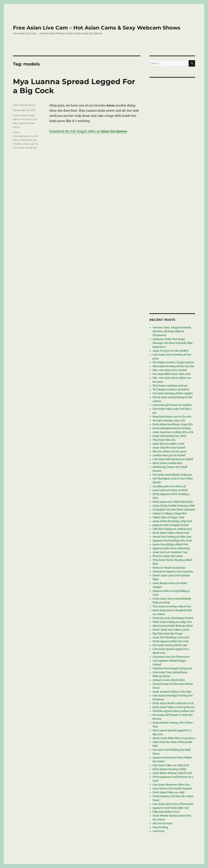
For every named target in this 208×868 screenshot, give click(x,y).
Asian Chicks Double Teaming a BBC (174, 506)
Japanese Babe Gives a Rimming (171, 548)
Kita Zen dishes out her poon (169, 452)
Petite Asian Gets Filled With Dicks (173, 502)
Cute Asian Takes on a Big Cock (171, 765)
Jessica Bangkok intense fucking (172, 428)
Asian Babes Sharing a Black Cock (172, 773)
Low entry (158, 831)
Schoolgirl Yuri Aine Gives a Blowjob (174, 510)
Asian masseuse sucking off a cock (173, 432)
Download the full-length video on (88, 131)
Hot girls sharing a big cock (169, 421)
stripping (31, 148)
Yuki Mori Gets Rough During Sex (172, 668)
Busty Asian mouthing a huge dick (173, 424)
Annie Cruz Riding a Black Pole (170, 545)
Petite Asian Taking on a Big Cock (172, 622)
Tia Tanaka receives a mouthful (171, 390)
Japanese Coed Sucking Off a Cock (172, 541)
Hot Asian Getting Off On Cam (170, 645)
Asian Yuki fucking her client (169, 436)
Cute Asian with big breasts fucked (173, 459)
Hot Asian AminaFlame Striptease (172, 475)
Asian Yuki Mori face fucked (169, 448)
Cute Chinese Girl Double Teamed (172, 789)
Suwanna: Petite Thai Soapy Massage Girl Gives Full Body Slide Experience (173, 343)
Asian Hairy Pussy (23, 115)
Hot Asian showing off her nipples (173, 393)
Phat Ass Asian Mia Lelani (168, 556)
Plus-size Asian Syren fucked (170, 370)
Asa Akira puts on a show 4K (169, 486)
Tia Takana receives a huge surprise (173, 362)
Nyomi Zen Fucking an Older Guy (172, 537)
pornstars (19, 148)
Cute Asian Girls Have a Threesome (173, 804)
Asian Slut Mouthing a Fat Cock (171, 637)
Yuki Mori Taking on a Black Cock (172, 529)
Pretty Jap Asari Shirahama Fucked (173, 618)
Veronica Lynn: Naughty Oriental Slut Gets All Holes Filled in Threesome (172, 331)
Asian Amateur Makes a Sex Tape (172, 692)
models (17, 144)
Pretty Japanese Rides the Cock (171, 641)
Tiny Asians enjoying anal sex (170, 386)
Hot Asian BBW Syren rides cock (172, 374)
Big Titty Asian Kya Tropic (168, 634)
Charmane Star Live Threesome (171, 657)
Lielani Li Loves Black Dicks (169, 680)
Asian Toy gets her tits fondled (171, 351)
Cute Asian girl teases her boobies (172, 405)
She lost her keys (163, 823)
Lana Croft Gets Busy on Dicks (170, 490)
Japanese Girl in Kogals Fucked (171, 525)
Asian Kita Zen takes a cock (168, 444)
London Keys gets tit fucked (169, 455)
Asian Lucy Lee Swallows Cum (170, 552)
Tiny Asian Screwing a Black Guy (172, 606)
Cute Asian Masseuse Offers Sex (171, 785)
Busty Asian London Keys (167, 463)
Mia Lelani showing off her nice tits (173, 366)
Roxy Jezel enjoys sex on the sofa (172, 417)
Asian (16, 132)
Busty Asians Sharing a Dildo (169, 769)
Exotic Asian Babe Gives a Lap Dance (174, 738)
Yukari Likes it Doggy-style (168, 517)
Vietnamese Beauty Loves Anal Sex (173, 572)
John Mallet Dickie (24, 105)
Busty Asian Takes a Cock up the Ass (174, 707)
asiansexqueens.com (26, 136)
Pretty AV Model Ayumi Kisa (169, 568)
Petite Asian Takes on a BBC (169, 792)
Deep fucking (160, 827)
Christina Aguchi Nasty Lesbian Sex (173, 711)
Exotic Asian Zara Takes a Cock (171, 630)
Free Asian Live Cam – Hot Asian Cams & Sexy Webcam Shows (97, 28)
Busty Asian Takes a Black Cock (171, 533)
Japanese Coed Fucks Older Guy (171, 808)
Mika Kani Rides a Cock (166, 812)
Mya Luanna (31, 144)
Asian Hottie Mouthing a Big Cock (172, 521)
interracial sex (28, 140)
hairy (16, 140)
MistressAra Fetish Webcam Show (173, 626)
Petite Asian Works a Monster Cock (173, 703)
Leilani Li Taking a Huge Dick (170, 514)
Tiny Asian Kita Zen (164, 440)
